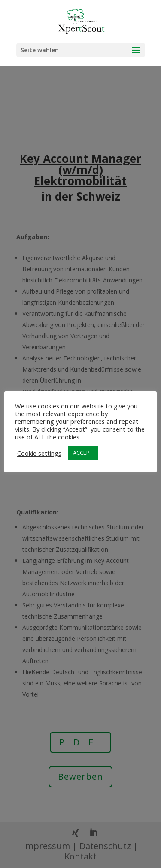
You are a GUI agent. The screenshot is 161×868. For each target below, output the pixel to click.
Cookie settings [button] (39, 453)
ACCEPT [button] (83, 453)
